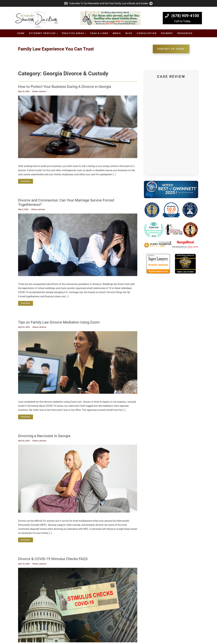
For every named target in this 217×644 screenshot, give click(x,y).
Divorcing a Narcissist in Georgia (44, 436)
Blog (129, 33)
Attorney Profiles (42, 33)
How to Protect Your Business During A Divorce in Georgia (65, 87)
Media (117, 33)
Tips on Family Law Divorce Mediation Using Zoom (59, 322)
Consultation (147, 33)
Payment (167, 33)
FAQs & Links (99, 33)
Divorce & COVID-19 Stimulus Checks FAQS (53, 559)
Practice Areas (73, 33)
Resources (185, 33)
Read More (26, 181)
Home (21, 33)
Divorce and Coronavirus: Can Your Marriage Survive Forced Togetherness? (66, 202)
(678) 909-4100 (185, 16)
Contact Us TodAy (171, 49)
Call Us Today (182, 21)
